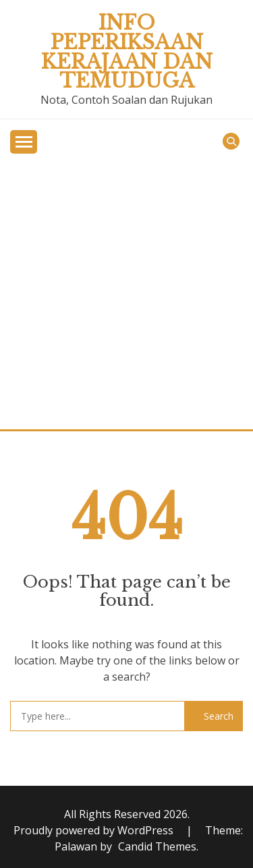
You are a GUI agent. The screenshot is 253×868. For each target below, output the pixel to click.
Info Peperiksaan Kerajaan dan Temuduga (127, 52)
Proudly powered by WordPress (95, 830)
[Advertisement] (126, 296)
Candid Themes (157, 846)
